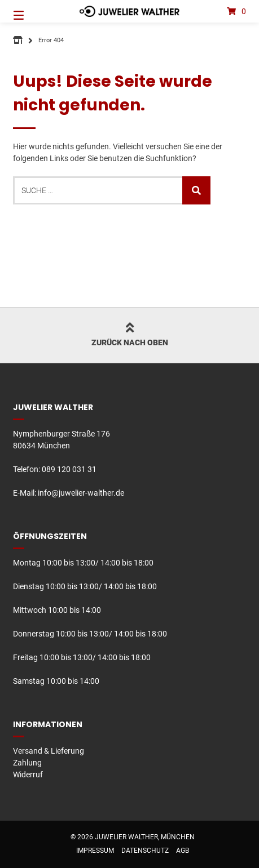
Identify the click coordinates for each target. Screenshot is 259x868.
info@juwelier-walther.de (81, 493)
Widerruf (28, 774)
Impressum (95, 851)
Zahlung (27, 763)
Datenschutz (145, 851)
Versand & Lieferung (49, 751)
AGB (183, 851)
